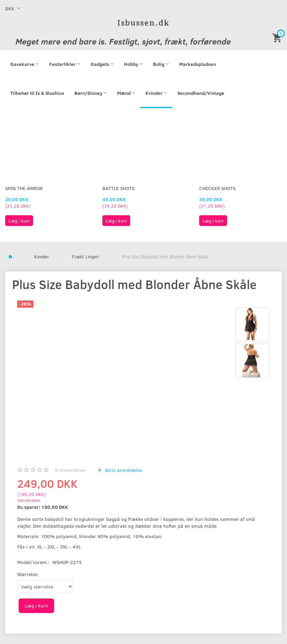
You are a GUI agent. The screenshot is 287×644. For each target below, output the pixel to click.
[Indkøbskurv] (278, 37)
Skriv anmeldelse (123, 470)
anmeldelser (70, 470)
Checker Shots (217, 188)
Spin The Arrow (24, 188)
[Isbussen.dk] (143, 23)
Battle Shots (119, 188)
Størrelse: (28, 574)
